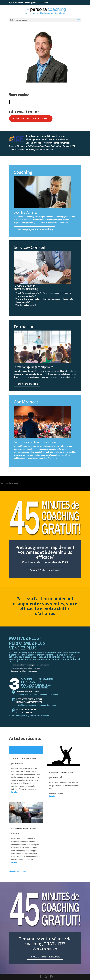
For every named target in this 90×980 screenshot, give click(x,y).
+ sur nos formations (27, 384)
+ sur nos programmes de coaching (35, 229)
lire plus (14, 792)
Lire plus (26, 750)
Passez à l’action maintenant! (45, 570)
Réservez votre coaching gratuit (31, 119)
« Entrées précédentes (18, 871)
